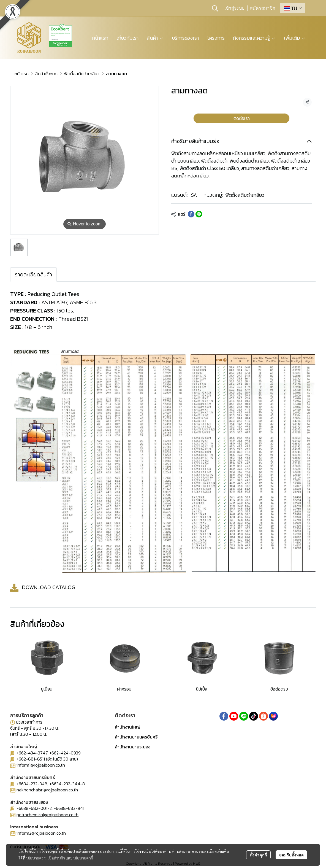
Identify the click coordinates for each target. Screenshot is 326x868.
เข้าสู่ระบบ (234, 8)
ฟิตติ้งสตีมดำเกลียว (82, 74)
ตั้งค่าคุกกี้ (258, 855)
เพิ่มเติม (295, 38)
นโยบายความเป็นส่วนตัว (46, 858)
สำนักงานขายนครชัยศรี (136, 737)
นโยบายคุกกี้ (83, 858)
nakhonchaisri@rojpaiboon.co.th (47, 790)
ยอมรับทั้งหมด (291, 855)
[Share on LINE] (199, 214)
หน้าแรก (22, 74)
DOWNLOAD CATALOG (49, 587)
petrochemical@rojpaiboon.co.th (47, 815)
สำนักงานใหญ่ (128, 727)
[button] (215, 8)
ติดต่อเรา (242, 118)
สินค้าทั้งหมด (46, 74)
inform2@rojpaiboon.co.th (41, 833)
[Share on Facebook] (191, 214)
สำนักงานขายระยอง (133, 747)
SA (194, 195)
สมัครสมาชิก (263, 8)
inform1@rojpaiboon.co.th (41, 765)
